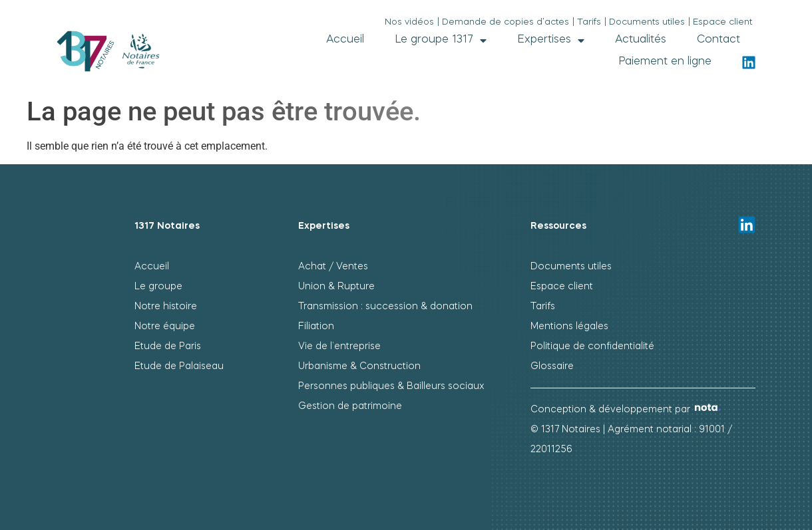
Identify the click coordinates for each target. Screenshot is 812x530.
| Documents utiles (645, 22)
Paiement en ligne (665, 62)
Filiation (316, 327)
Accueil (345, 40)
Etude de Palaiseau (179, 366)
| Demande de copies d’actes (503, 22)
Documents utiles (571, 267)
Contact (718, 40)
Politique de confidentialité (592, 346)
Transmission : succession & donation (385, 307)
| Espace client (720, 22)
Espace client (562, 287)
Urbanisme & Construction (359, 366)
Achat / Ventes (333, 267)
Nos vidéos (409, 22)
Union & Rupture (336, 287)
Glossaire (552, 366)
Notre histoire (166, 307)
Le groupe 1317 (441, 40)
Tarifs (543, 307)
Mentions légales (569, 327)
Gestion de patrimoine (350, 406)
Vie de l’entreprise (339, 346)
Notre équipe (165, 327)
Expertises (551, 40)
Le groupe (158, 287)
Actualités (641, 40)
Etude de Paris (168, 346)
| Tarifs (587, 22)
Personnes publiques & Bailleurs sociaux (391, 386)
